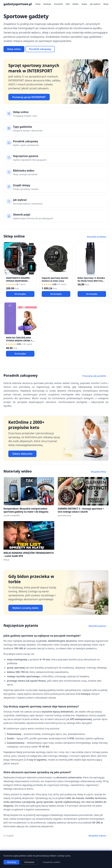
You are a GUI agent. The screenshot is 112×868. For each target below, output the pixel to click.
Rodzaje (47, 4)
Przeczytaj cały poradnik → (96, 376)
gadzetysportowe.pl (18, 4)
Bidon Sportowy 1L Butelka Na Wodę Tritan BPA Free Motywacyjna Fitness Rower (92, 281)
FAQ (68, 4)
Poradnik (58, 4)
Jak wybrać (95, 4)
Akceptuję (11, 862)
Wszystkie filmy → (100, 472)
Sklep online (14, 49)
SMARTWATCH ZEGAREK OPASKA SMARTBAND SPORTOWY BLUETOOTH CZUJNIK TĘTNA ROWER (18, 282)
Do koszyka (20, 294)
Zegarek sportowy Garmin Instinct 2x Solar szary (55, 279)
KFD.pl (6, 560)
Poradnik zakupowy (40, 49)
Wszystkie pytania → (99, 626)
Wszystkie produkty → (98, 237)
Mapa (84, 4)
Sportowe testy (64, 515)
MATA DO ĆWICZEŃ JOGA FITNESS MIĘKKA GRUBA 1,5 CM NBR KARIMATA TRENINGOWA (20, 342)
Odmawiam (29, 862)
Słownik (107, 4)
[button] (29, 491)
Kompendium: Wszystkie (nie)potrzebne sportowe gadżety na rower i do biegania (26, 510)
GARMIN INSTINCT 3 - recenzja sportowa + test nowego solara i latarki (81, 510)
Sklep (38, 4)
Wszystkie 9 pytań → (99, 836)
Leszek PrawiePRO (12, 515)
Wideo (76, 4)
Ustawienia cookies (51, 862)
